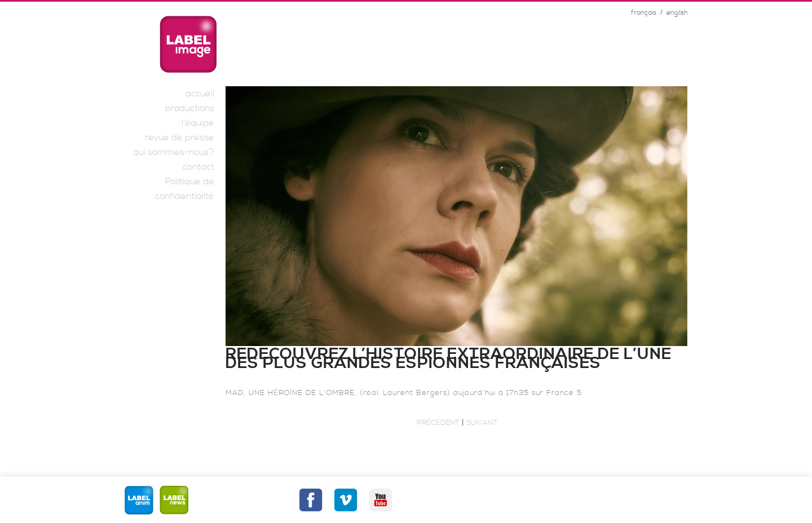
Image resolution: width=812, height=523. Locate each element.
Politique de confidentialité (185, 189)
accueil (200, 94)
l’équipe (198, 123)
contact (198, 167)
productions (190, 108)
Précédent (438, 423)
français (644, 13)
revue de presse (180, 138)
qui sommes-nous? (174, 152)
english (677, 13)
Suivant (482, 423)
